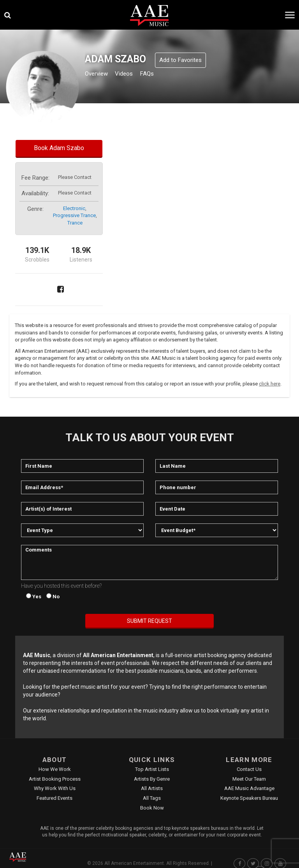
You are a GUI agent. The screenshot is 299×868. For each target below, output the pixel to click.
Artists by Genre (152, 779)
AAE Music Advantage (249, 788)
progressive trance (74, 215)
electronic (74, 208)
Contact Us (249, 769)
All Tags (152, 798)
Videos (133, 75)
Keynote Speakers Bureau (249, 798)
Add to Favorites (180, 60)
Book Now (152, 808)
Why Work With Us (55, 788)
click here (270, 384)
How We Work (55, 769)
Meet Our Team (249, 779)
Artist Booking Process (55, 779)
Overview (99, 75)
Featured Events (55, 798)
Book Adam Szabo (59, 148)
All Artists (152, 788)
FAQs (161, 75)
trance (75, 223)
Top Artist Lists (152, 769)
